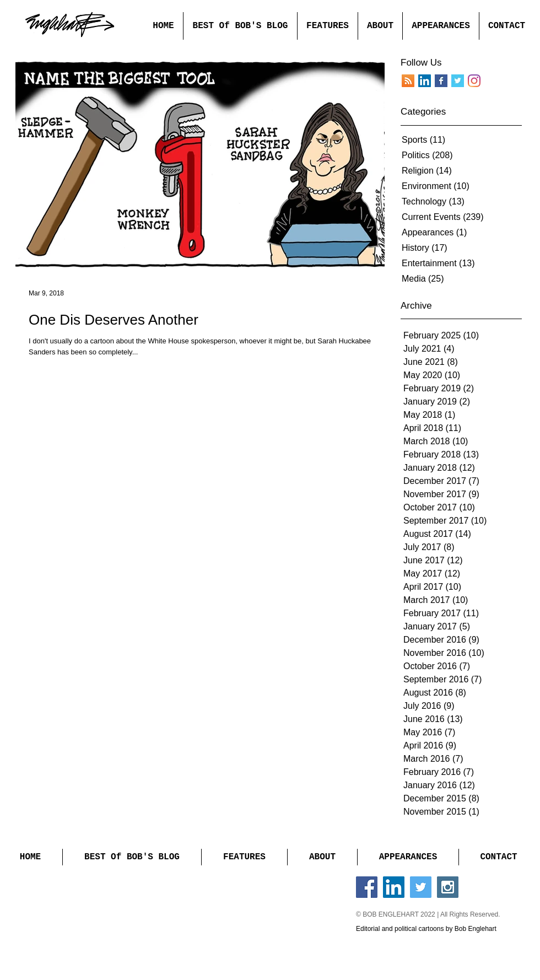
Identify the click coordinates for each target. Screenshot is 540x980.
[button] (327, 26)
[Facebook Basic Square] (441, 81)
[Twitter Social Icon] (421, 887)
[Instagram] (474, 81)
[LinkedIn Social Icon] (394, 887)
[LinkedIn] (425, 81)
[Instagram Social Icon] (448, 887)
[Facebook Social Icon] (367, 887)
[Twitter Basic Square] (458, 81)
